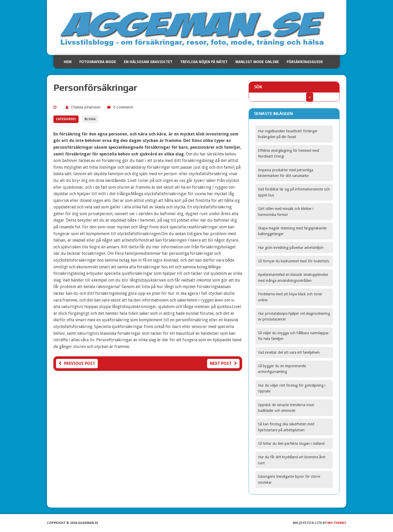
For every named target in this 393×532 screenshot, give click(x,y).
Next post (223, 363)
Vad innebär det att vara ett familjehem (289, 352)
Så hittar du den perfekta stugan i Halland (291, 444)
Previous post (77, 363)
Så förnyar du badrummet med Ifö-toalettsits (294, 261)
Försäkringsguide (305, 62)
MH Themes (337, 523)
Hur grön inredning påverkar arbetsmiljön (291, 248)
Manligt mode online (257, 62)
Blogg (90, 119)
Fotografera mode (98, 62)
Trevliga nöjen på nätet (204, 62)
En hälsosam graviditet (148, 62)
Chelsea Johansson (86, 107)
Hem (68, 62)
